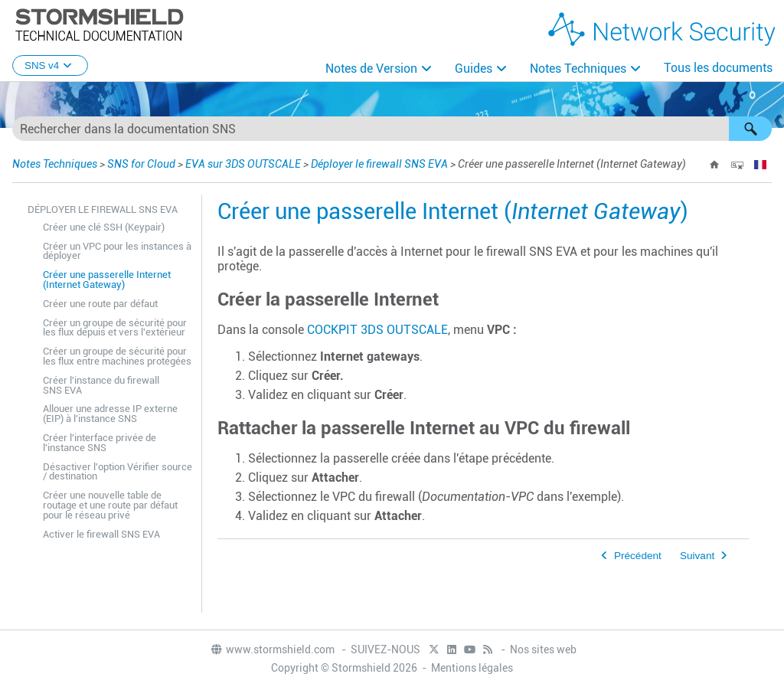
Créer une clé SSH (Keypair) (104, 227)
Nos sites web (543, 649)
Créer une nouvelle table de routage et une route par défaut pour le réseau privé (110, 505)
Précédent (638, 556)
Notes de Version (371, 69)
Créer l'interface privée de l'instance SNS (100, 443)
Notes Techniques (578, 69)
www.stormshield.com (272, 649)
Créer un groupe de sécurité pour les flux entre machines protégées (117, 356)
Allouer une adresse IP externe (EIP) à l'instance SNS (110, 414)
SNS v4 (50, 65)
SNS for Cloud (141, 164)
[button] (750, 129)
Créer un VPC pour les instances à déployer (117, 251)
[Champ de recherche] (392, 129)
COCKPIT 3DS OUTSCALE (377, 330)
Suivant (697, 556)
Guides (474, 69)
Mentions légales (472, 668)
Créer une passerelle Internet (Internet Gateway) (107, 280)
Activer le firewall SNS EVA (101, 534)
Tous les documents (718, 68)
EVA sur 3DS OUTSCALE (243, 164)
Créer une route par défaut (100, 304)
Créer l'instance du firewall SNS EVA (101, 385)
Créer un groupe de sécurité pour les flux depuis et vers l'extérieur (115, 328)
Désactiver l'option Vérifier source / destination (118, 472)
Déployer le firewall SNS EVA (379, 164)
